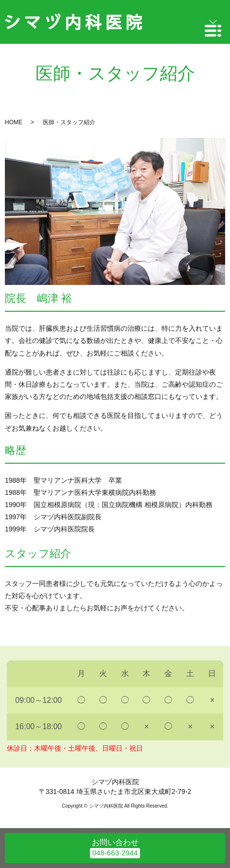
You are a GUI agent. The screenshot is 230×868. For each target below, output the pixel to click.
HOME (14, 122)
